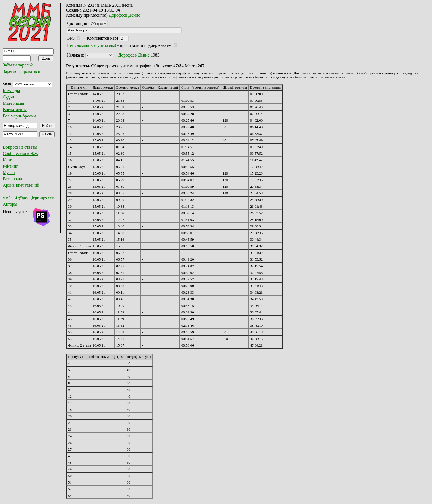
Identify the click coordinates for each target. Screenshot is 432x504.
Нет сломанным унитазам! (91, 45)
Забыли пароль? (18, 65)
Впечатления (15, 110)
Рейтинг (10, 166)
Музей (9, 172)
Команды (11, 91)
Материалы (13, 103)
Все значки (13, 179)
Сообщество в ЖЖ (20, 153)
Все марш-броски (19, 116)
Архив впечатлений (21, 185)
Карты (9, 160)
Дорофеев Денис (124, 15)
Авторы (10, 204)
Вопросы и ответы (20, 147)
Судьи (8, 97)
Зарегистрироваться (21, 71)
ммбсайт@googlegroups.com (29, 198)
